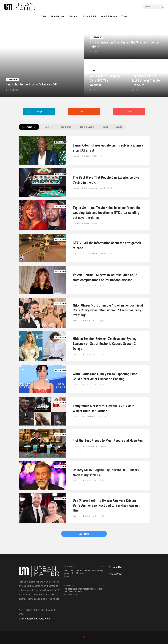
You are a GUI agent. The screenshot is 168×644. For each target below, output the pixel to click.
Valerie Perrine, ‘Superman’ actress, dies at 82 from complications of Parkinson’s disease (105, 277)
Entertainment (12, 80)
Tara (68, 576)
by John (94, 90)
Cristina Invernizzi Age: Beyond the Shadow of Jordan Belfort (125, 45)
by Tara (94, 52)
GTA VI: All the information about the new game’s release (107, 245)
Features (48, 127)
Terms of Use (115, 567)
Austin (129, 112)
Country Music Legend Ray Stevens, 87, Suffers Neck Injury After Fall (106, 473)
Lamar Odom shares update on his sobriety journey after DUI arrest (108, 148)
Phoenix (84, 112)
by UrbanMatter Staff (91, 188)
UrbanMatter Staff (72, 595)
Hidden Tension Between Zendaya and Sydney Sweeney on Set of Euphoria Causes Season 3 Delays (105, 344)
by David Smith (13, 90)
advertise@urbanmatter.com (35, 619)
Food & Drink (66, 127)
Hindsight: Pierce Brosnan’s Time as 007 (32, 84)
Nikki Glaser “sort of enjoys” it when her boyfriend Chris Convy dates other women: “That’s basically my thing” (108, 310)
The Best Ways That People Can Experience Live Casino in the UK (106, 180)
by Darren (137, 90)
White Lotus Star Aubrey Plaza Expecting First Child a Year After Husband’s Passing (105, 376)
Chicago (39, 112)
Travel (93, 71)
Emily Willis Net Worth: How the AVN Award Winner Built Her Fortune (104, 408)
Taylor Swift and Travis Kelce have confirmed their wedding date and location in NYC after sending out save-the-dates (108, 213)
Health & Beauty (87, 127)
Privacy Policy (116, 574)
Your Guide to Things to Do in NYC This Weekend (105, 80)
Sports (136, 62)
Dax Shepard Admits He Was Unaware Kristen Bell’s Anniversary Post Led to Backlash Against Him (106, 505)
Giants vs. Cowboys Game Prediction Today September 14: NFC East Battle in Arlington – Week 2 (147, 76)
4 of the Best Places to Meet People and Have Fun (108, 441)
